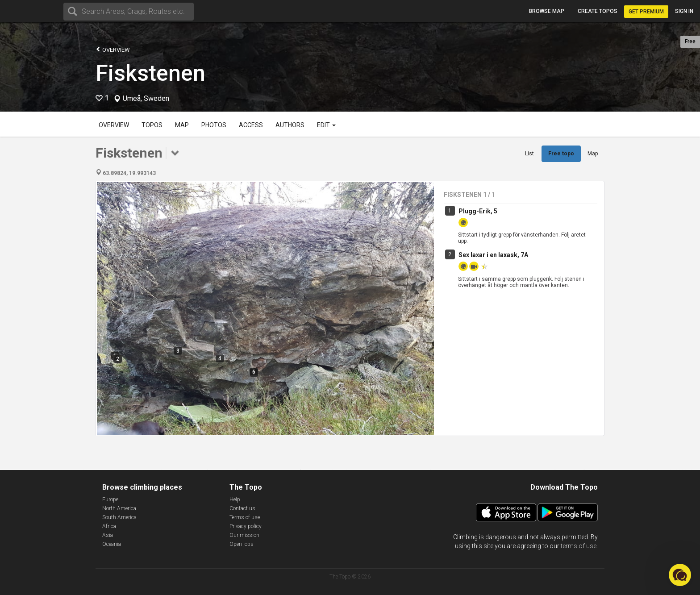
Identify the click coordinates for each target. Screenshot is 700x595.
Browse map (547, 11)
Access (251, 125)
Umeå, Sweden (146, 99)
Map (182, 125)
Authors (290, 125)
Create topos (598, 11)
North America (119, 508)
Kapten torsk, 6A (483, 299)
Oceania (112, 544)
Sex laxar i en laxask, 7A (493, 255)
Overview (113, 49)
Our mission (244, 535)
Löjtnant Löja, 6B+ (485, 336)
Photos (214, 125)
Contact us (242, 508)
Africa (109, 526)
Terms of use (245, 517)
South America (119, 517)
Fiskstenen (150, 73)
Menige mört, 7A (483, 424)
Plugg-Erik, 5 (478, 211)
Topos (152, 125)
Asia (108, 535)
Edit (326, 125)
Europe (110, 499)
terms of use (579, 546)
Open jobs (242, 544)
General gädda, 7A (486, 374)
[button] (680, 575)
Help (235, 499)
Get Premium (646, 12)
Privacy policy (246, 526)
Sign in (684, 11)
